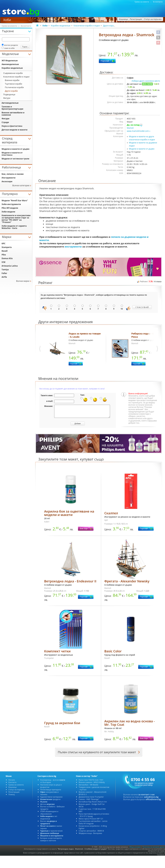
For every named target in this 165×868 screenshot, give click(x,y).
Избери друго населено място (146, 81)
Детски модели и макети (14, 130)
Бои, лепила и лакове (13, 174)
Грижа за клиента (142, 2)
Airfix (4, 277)
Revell (5, 251)
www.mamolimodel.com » (139, 131)
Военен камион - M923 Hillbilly (92, 785)
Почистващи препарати (51, 792)
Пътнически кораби (14, 87)
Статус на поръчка (16, 792)
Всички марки (23, 281)
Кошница (12, 790)
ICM (3, 262)
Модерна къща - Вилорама (90, 836)
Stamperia (7, 247)
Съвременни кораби (13, 73)
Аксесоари (7, 181)
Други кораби (110, 26)
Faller (4, 273)
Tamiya (5, 270)
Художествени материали (51, 799)
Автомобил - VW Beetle (88, 787)
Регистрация (14, 794)
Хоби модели (8, 212)
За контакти (158, 2)
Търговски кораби (13, 84)
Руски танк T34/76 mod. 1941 (91, 782)
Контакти (12, 785)
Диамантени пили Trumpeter (91, 799)
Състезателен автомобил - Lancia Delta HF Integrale (93, 825)
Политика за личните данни (154, 849)
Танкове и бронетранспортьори (12, 108)
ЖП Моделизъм (10, 61)
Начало (12, 782)
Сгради (5, 122)
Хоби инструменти (11, 204)
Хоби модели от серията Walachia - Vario (14, 227)
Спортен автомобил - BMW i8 (91, 833)
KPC (3, 244)
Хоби (7, 20)
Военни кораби (12, 80)
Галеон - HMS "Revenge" (89, 802)
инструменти (73, 246)
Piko (4, 255)
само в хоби (8, 48)
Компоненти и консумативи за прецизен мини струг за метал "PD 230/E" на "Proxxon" (16, 219)
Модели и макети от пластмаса (12, 154)
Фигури (7, 98)
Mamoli (130, 128)
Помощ (12, 797)
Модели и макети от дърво (142, 149)
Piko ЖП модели (10, 208)
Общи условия (135, 849)
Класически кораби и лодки (87, 26)
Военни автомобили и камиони (13, 114)
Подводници (9, 94)
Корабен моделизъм (60, 26)
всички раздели (10, 45)
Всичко (49, 825)
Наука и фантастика (12, 126)
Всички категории (21, 185)
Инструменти (9, 178)
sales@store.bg (151, 799)
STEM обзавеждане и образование (49, 815)
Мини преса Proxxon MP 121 (91, 821)
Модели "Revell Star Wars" (15, 201)
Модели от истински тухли (15, 159)
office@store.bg (153, 802)
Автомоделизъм (10, 103)
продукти (50, 802)
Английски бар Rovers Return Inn (93, 804)
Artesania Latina (10, 266)
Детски (47, 806)
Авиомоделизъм (10, 64)
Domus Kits (7, 258)
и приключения (51, 833)
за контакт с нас (147, 797)
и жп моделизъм (49, 820)
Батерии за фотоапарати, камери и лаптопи (51, 842)
